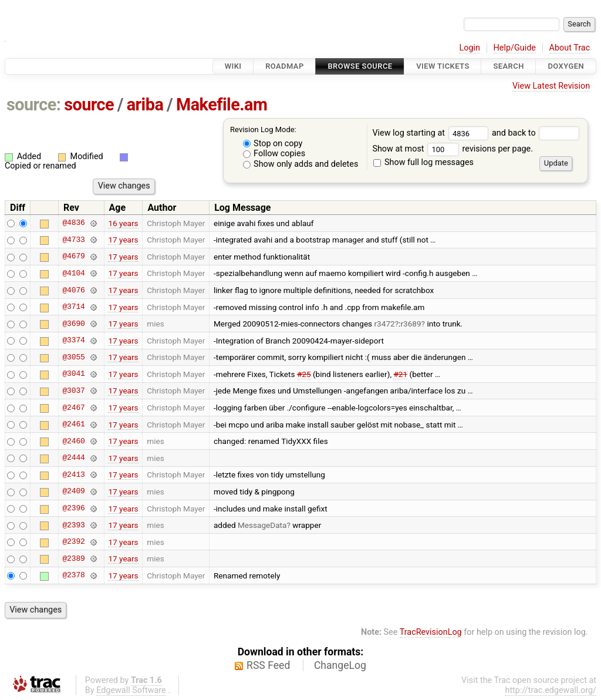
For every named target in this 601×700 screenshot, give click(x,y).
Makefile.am (222, 105)
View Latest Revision (551, 86)
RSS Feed (268, 665)
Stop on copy (273, 144)
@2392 (73, 542)
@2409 (73, 492)
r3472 (385, 324)
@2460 (73, 441)
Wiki (233, 66)
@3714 (73, 307)
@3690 (73, 324)
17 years (123, 240)
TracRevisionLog (431, 632)
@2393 (73, 525)
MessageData (262, 525)
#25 (304, 374)
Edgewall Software (131, 690)
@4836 (73, 223)
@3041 (73, 374)
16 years (123, 223)
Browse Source (360, 66)
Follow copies (274, 154)
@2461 (73, 425)
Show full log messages (423, 162)
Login (470, 48)
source (89, 105)
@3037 (73, 391)
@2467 (73, 408)
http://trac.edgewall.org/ (551, 690)
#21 (400, 374)
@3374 (73, 341)
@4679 (73, 257)
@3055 (73, 357)
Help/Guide (515, 48)
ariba (145, 105)
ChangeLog (340, 665)
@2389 (73, 558)
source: (34, 105)
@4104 (73, 273)
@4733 (73, 240)
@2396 (73, 509)
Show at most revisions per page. (453, 149)
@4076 (73, 290)
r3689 (411, 324)
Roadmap (285, 66)
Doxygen (566, 66)
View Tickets (443, 66)
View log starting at (432, 133)
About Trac (570, 48)
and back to (536, 133)
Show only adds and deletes (301, 164)
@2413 (73, 474)
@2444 (73, 458)
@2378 (73, 576)
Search (508, 66)
